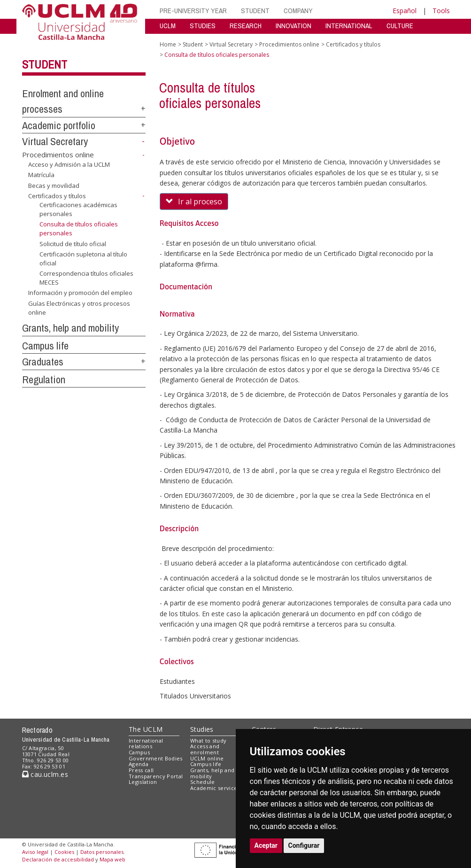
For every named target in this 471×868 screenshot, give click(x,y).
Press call (141, 770)
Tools (441, 11)
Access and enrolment (205, 749)
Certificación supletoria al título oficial (83, 259)
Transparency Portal (156, 776)
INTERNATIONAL (349, 26)
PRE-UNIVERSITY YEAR (193, 11)
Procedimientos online (58, 155)
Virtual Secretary (55, 141)
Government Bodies (156, 758)
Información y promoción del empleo (80, 293)
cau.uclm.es (45, 774)
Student (45, 64)
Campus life (45, 346)
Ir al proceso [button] (194, 201)
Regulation (44, 380)
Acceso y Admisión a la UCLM (69, 164)
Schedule (203, 782)
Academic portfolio (59, 125)
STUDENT (255, 11)
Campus (139, 752)
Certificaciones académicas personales (78, 209)
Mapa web (112, 859)
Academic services (215, 788)
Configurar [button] (304, 845)
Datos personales (102, 852)
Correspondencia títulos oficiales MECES (86, 278)
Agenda (139, 764)
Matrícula (41, 175)
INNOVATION (293, 26)
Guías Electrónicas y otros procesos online (79, 308)
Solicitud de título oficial (73, 243)
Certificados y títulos (57, 196)
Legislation (143, 782)
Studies (202, 729)
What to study (208, 740)
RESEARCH (246, 26)
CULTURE (400, 26)
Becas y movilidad (54, 186)
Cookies (64, 852)
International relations (146, 744)
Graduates (43, 362)
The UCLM (146, 729)
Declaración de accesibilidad (58, 859)
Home (168, 44)
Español (405, 11)
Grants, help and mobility (70, 328)
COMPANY (298, 11)
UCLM (168, 26)
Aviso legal (35, 852)
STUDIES (203, 26)
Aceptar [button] (266, 845)
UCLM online (207, 758)
